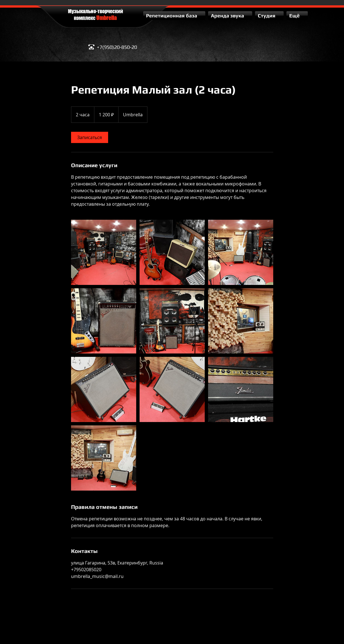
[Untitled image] (104, 252)
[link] (90, 137)
